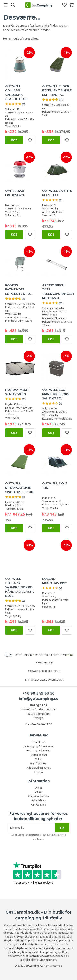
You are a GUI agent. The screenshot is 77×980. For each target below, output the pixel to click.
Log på (39, 772)
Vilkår (39, 759)
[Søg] (13, 5)
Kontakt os (39, 742)
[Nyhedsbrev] (62, 828)
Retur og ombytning (38, 750)
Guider (38, 792)
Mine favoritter (39, 763)
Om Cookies (38, 805)
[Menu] (6, 5)
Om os (39, 788)
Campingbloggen (38, 796)
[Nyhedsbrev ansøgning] (32, 828)
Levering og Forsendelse (38, 746)
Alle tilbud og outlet (39, 768)
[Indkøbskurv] (71, 5)
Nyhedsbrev (39, 800)
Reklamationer (38, 755)
